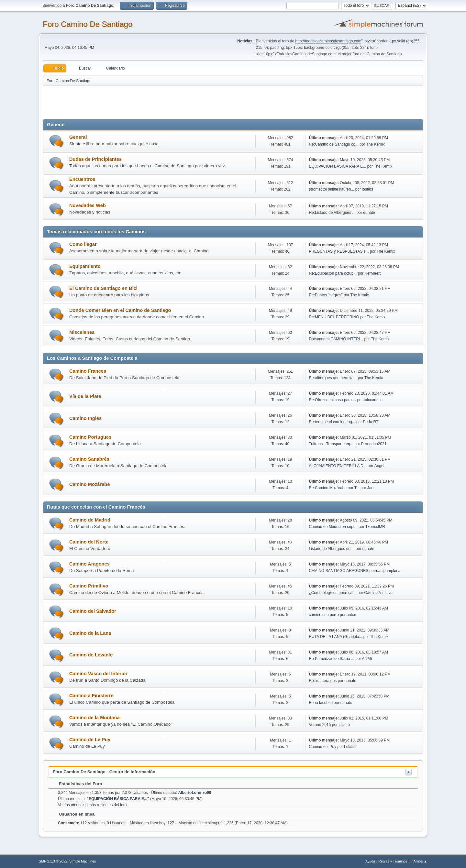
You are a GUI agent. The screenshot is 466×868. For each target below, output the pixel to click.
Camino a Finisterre (91, 696)
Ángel (379, 466)
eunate (369, 213)
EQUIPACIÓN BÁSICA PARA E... (337, 166)
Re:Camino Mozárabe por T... (334, 488)
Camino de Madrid (90, 520)
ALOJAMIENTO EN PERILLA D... (338, 466)
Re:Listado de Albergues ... (332, 213)
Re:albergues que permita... (333, 378)
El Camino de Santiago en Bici (103, 288)
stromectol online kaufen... (331, 189)
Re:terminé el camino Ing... (332, 422)
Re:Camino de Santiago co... (333, 144)
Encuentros (82, 179)
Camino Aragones (89, 564)
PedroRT (371, 422)
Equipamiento (85, 266)
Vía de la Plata (85, 396)
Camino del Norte (89, 542)
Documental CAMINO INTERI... (336, 339)
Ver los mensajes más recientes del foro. (93, 805)
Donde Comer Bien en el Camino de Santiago (120, 310)
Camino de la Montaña (94, 718)
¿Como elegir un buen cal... (333, 593)
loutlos (367, 189)
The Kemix (375, 144)
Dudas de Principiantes (95, 159)
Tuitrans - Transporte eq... (331, 444)
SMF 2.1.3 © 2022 (53, 861)
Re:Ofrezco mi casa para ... (332, 400)
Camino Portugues (90, 437)
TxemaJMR (375, 527)
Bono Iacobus (321, 703)
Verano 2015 (320, 725)
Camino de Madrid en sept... (333, 527)
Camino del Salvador (93, 611)
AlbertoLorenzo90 (195, 793)
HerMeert (372, 273)
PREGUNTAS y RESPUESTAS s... (339, 251)
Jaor (371, 488)
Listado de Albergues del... (332, 549)
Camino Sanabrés (89, 459)
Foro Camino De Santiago (88, 24)
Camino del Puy (322, 747)
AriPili (367, 659)
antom (352, 615)
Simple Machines (83, 861)
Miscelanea (82, 332)
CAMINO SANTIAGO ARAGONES (338, 571)
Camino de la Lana (90, 633)
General (78, 137)
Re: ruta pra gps (323, 681)
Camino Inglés (85, 418)
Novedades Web (88, 205)
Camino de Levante (91, 655)
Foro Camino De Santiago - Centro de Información (104, 772)
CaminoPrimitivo (378, 593)
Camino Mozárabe (89, 484)
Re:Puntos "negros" (326, 295)
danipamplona (388, 571)
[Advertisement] (157, 101)
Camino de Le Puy (90, 740)
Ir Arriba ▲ (419, 861)
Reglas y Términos (393, 861)
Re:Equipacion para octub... (333, 273)
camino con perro (324, 615)
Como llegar (83, 244)
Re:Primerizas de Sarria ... (332, 659)
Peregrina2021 (374, 444)
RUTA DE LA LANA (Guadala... (335, 637)
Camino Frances (88, 371)
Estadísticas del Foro (77, 784)
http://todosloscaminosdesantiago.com (328, 41)
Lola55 (350, 747)
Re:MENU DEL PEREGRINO (334, 317)
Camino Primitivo (89, 586)
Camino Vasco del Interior (98, 674)
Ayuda (370, 861)
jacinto (344, 725)
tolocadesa (373, 400)
